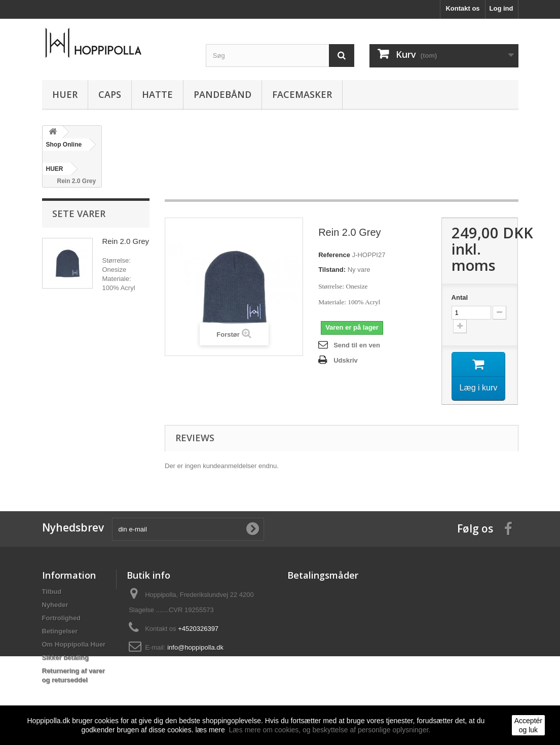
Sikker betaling (65, 659)
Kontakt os (462, 8)
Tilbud (52, 593)
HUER (65, 94)
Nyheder (55, 606)
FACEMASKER (302, 94)
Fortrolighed (62, 619)
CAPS (110, 94)
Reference (334, 255)
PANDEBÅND (222, 94)
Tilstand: (332, 270)
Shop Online (64, 145)
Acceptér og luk (528, 725)
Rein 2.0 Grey (126, 241)
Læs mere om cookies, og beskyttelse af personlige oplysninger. (330, 730)
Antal (460, 297)
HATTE (157, 94)
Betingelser (60, 632)
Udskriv (346, 360)
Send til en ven (357, 345)
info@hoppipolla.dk (195, 648)
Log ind (501, 8)
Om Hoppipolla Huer (74, 645)
